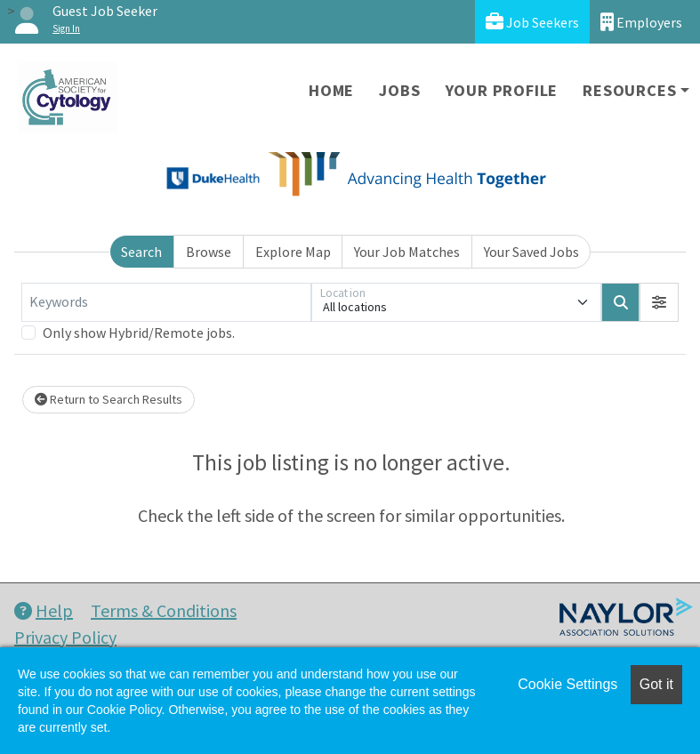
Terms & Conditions (164, 610)
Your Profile (502, 90)
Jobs (399, 90)
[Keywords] (166, 302)
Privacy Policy (65, 637)
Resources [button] (629, 90)
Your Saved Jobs (531, 252)
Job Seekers (532, 22)
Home (331, 90)
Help (44, 610)
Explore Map (293, 252)
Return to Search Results (109, 399)
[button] (659, 302)
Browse (209, 252)
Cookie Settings (567, 684)
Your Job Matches (407, 252)
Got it (656, 684)
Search (141, 252)
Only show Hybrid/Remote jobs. (139, 333)
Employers (641, 22)
